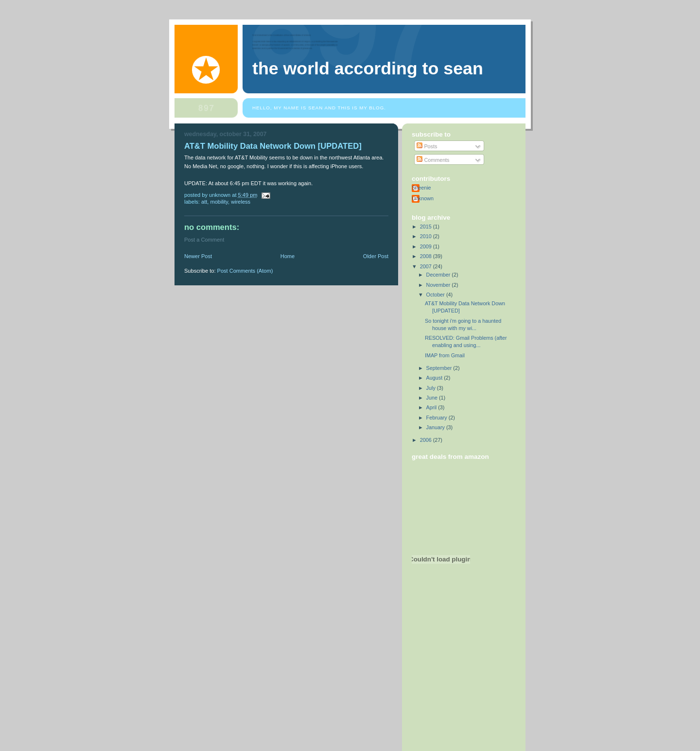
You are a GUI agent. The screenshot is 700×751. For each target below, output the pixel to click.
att (204, 202)
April (432, 407)
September (440, 368)
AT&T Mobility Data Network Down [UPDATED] (273, 146)
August (435, 378)
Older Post (376, 256)
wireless (241, 202)
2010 (427, 236)
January (436, 427)
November (439, 285)
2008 (427, 256)
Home (288, 256)
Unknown (423, 198)
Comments (433, 160)
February (437, 418)
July (432, 388)
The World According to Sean (368, 69)
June (433, 398)
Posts (427, 146)
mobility (219, 202)
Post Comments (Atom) (245, 271)
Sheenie (421, 188)
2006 (427, 440)
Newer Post (198, 256)
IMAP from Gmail (445, 355)
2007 (427, 266)
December (439, 275)
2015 (427, 227)
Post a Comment (204, 240)
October (436, 295)
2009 (427, 246)
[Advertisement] (455, 701)
